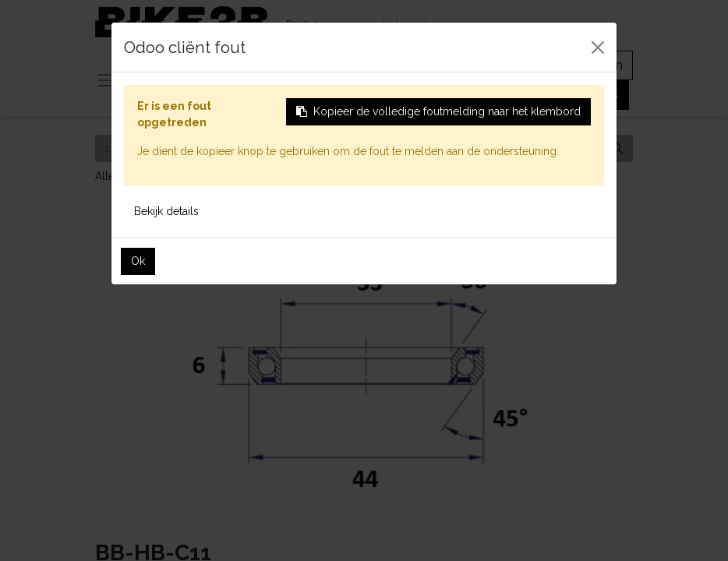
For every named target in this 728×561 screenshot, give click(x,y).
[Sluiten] (598, 48)
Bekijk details (166, 211)
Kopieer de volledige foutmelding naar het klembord (438, 111)
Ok (138, 261)
